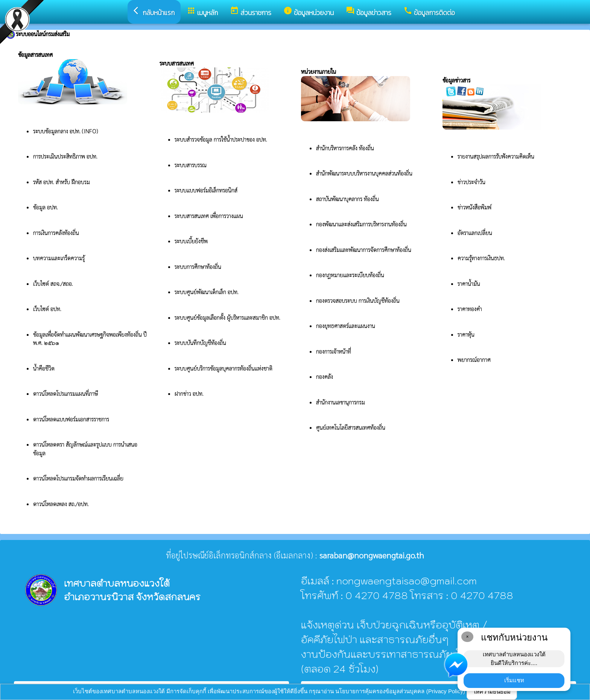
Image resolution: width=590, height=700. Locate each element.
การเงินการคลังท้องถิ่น (56, 233)
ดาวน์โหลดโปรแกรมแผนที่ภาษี (66, 393)
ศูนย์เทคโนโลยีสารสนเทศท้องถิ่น (351, 427)
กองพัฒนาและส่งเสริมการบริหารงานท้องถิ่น (362, 224)
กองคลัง (325, 376)
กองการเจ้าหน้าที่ (334, 351)
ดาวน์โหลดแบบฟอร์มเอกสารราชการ (71, 419)
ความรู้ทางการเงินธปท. (481, 258)
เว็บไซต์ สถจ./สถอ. (53, 283)
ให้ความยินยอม (492, 692)
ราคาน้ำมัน (469, 283)
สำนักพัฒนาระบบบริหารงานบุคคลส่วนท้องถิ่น (364, 173)
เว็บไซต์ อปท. (47, 309)
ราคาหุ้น (466, 334)
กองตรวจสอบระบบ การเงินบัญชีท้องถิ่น (359, 300)
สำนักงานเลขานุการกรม (341, 402)
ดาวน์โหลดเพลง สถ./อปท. (61, 504)
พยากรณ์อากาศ (474, 359)
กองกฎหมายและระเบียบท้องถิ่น (350, 275)
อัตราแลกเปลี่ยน (475, 233)
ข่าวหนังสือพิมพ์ (474, 207)
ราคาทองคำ (470, 309)
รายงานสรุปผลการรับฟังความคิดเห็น (496, 156)
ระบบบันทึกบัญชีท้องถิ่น (201, 342)
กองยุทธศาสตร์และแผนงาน (346, 326)
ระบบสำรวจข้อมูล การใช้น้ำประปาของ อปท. (222, 139)
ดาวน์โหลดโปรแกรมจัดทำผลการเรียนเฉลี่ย (78, 478)
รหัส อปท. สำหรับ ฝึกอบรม (62, 182)
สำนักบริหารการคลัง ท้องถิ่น (345, 148)
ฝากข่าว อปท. (189, 393)
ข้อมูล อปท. (46, 207)
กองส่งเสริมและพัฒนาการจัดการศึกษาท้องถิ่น (364, 249)
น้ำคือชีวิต (44, 368)
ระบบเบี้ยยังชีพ (192, 241)
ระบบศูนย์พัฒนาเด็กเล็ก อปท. (207, 292)
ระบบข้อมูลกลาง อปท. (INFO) (66, 131)
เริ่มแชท (514, 680)
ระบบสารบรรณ (191, 165)
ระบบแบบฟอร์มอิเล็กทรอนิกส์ (207, 190)
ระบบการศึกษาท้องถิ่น (199, 266)
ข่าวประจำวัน (471, 182)
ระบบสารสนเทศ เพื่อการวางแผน (210, 216)
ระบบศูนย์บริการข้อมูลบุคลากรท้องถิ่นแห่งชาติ (224, 368)
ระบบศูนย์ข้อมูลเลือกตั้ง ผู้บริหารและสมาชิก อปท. (227, 317)
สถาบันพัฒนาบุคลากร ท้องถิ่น (348, 199)
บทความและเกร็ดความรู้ (59, 258)
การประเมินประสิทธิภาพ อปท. (65, 156)
